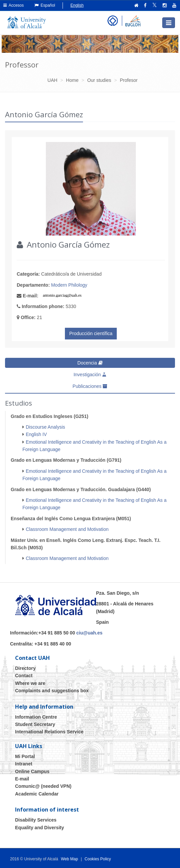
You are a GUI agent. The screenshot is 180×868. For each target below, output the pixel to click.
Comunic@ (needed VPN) (43, 786)
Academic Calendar (37, 794)
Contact (24, 676)
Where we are (30, 683)
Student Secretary (35, 724)
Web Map (69, 859)
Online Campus (32, 771)
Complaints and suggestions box (52, 691)
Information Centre (36, 717)
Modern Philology (69, 285)
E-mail (22, 779)
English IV (36, 434)
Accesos (14, 5)
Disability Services (36, 820)
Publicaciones (90, 386)
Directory (25, 668)
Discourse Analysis (46, 427)
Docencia (90, 363)
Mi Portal (25, 756)
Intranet (24, 764)
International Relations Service (49, 732)
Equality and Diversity (39, 828)
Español (45, 5)
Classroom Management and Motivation (67, 529)
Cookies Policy (98, 859)
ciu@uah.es (89, 633)
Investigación (90, 375)
